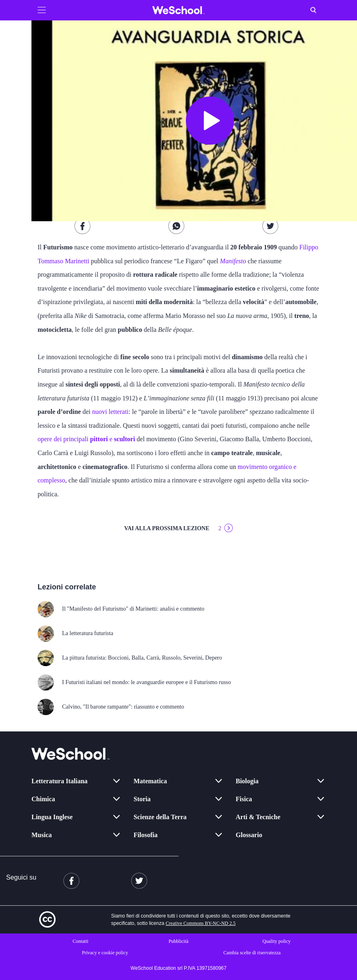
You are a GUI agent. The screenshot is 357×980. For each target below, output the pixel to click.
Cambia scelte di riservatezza (252, 953)
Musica (42, 835)
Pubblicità (179, 941)
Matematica (150, 781)
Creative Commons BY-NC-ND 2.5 (200, 923)
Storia (142, 799)
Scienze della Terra (160, 817)
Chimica (43, 799)
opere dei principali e (86, 439)
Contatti (81, 941)
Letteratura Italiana (59, 781)
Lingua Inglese (52, 817)
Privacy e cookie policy (105, 953)
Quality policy (277, 941)
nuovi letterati (110, 412)
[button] (42, 10)
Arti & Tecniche (258, 817)
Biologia (247, 781)
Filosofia (146, 835)
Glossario (249, 835)
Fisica (244, 799)
